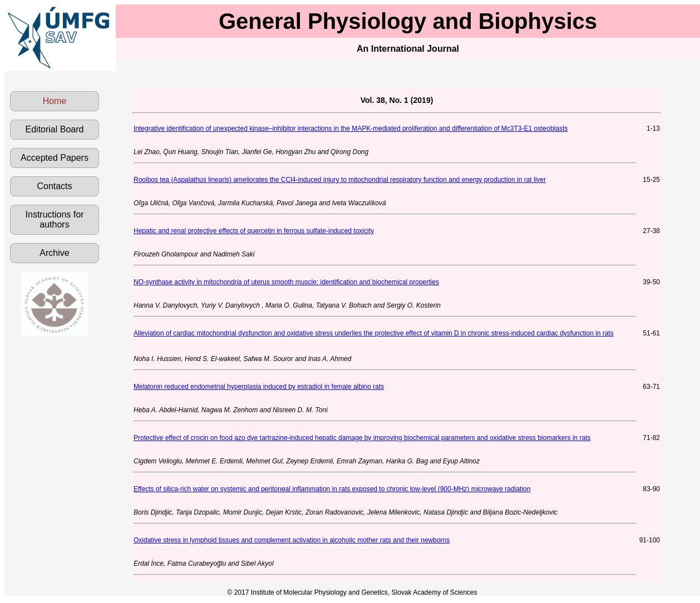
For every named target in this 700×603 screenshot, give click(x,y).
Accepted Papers (55, 158)
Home (55, 101)
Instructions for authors (55, 219)
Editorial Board (55, 129)
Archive (54, 253)
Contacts (54, 186)
